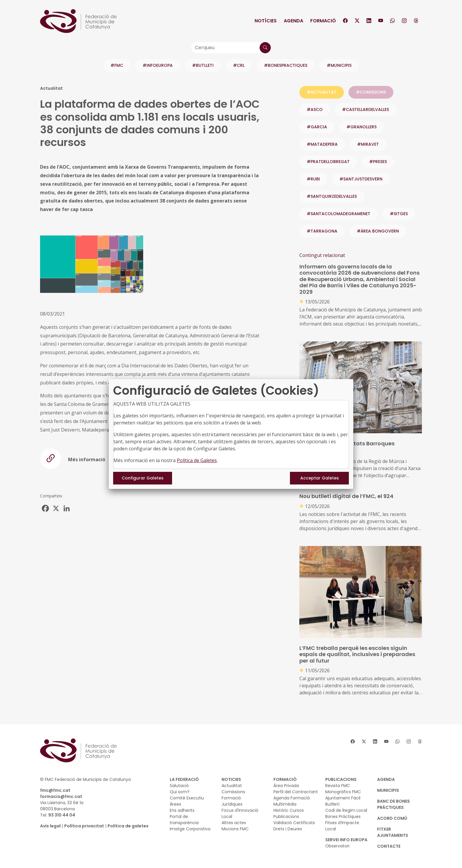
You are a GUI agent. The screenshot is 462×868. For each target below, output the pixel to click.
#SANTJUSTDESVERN (361, 179)
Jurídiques (232, 804)
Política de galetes (128, 826)
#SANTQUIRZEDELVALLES (332, 196)
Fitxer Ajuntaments (393, 832)
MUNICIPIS (388, 790)
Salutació (179, 786)
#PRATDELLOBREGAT (328, 162)
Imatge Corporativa (190, 829)
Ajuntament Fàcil (343, 798)
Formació (323, 21)
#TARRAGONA (322, 231)
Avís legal (50, 826)
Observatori (337, 846)
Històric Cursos (289, 810)
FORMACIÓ (285, 779)
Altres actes (234, 823)
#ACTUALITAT (322, 92)
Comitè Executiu (187, 798)
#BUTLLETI (203, 65)
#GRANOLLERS (362, 127)
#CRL (239, 65)
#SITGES (399, 214)
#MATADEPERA (322, 144)
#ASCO (315, 109)
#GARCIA (317, 127)
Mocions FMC (235, 829)
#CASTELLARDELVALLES (366, 109)
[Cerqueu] (231, 48)
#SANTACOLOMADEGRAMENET (339, 214)
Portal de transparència (184, 820)
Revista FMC (338, 786)
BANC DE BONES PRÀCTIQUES (393, 804)
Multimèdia (285, 804)
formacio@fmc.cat (61, 796)
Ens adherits (182, 810)
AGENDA (386, 779)
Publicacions (286, 816)
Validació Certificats (294, 823)
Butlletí (332, 804)
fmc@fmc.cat (55, 790)
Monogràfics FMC (343, 792)
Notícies (266, 21)
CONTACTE (389, 846)
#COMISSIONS (371, 92)
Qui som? (180, 792)
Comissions (233, 792)
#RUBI (313, 179)
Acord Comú (392, 818)
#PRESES (378, 162)
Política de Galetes (197, 460)
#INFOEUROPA (158, 65)
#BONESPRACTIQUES (286, 65)
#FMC (117, 65)
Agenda (293, 21)
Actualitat (232, 786)
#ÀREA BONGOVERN (378, 231)
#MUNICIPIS (339, 65)
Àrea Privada (286, 786)
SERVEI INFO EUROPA (346, 840)
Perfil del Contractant (296, 792)
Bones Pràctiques (343, 816)
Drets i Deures (288, 829)
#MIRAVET (368, 144)
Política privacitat (84, 826)
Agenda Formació (292, 798)
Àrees (175, 804)
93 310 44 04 (62, 815)
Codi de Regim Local (346, 810)
